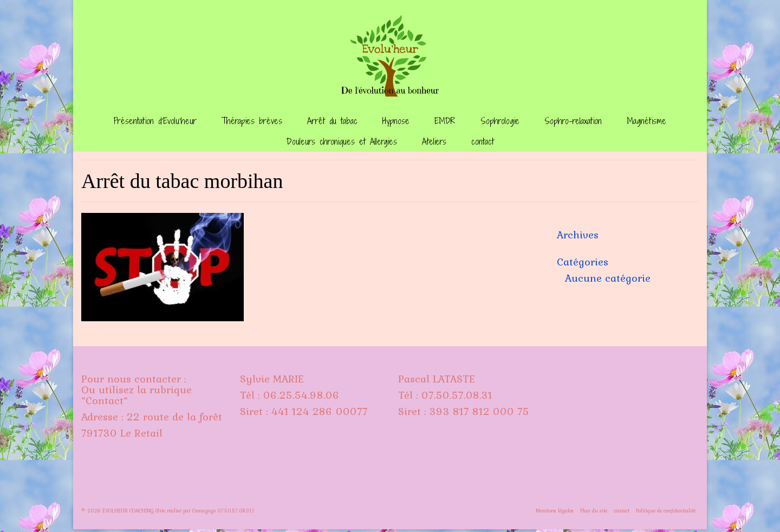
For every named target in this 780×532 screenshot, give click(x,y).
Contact (105, 400)
